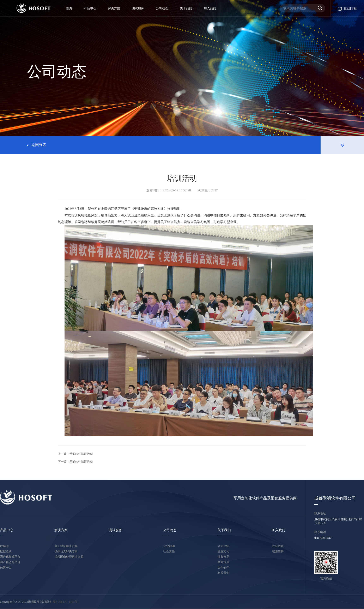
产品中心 (90, 8)
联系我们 (223, 573)
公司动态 (162, 8)
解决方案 (114, 8)
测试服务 (138, 8)
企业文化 (223, 551)
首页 (69, 8)
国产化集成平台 (10, 557)
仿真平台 (6, 568)
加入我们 (210, 8)
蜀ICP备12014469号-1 (66, 602)
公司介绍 (223, 546)
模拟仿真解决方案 (66, 551)
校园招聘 (278, 551)
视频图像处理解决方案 (69, 557)
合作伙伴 (223, 568)
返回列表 (37, 145)
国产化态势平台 (10, 562)
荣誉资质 (223, 562)
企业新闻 (169, 546)
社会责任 (169, 551)
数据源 (4, 546)
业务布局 (223, 557)
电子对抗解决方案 (66, 546)
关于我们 (186, 8)
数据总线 (6, 551)
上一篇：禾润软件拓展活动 (75, 454)
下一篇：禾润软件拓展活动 (75, 462)
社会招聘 (278, 546)
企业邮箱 (347, 8)
